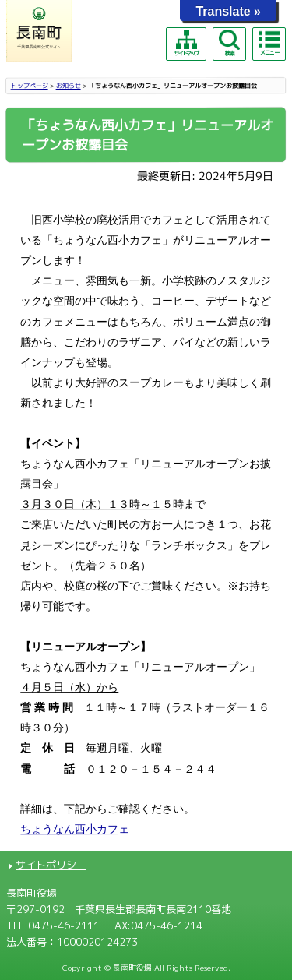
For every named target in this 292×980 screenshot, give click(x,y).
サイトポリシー (51, 865)
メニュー (269, 43)
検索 (229, 43)
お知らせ (69, 86)
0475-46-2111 (64, 925)
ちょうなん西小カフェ (75, 829)
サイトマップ (186, 43)
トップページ (30, 86)
